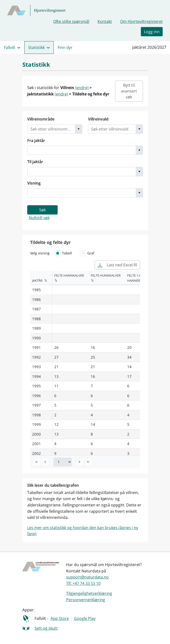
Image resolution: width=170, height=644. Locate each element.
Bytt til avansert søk (129, 91)
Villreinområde (41, 119)
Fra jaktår (36, 140)
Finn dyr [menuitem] (65, 47)
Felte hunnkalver (106, 275)
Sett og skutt (46, 628)
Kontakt (105, 21)
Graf (87, 253)
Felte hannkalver (69, 275)
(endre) (82, 88)
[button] (78, 129)
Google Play (85, 618)
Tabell (63, 253)
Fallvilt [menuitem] (10, 47)
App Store (60, 618)
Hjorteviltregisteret (50, 10)
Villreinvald (98, 119)
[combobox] (51, 129)
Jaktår (37, 280)
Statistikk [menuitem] (36, 47)
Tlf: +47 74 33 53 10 (83, 583)
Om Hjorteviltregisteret (141, 21)
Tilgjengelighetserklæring (89, 593)
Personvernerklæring (86, 600)
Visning (34, 183)
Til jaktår (35, 162)
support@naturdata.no (87, 577)
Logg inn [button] (152, 32)
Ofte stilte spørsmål (71, 21)
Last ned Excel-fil (117, 265)
